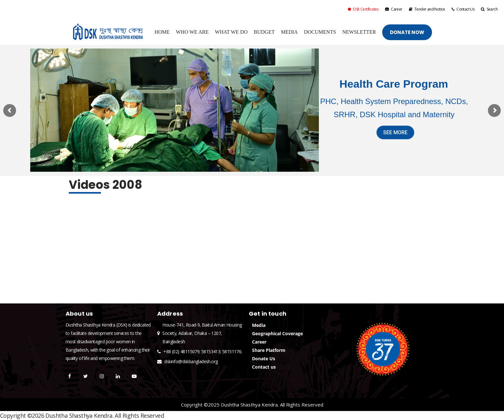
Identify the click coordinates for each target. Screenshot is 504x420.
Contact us (264, 367)
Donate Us (264, 359)
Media (259, 325)
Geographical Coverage (277, 333)
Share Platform (269, 350)
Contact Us (463, 9)
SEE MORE (395, 132)
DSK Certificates (363, 9)
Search (489, 9)
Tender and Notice (427, 9)
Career (394, 9)
